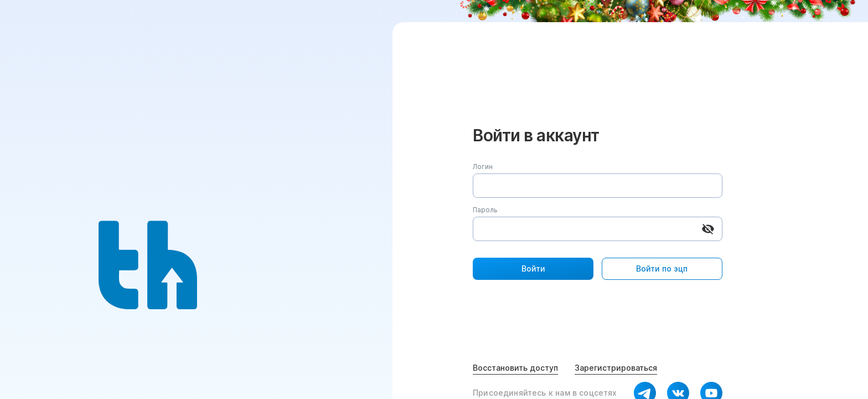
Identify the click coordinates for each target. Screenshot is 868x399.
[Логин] (598, 186)
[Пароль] (584, 229)
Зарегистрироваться (616, 368)
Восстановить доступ (515, 368)
